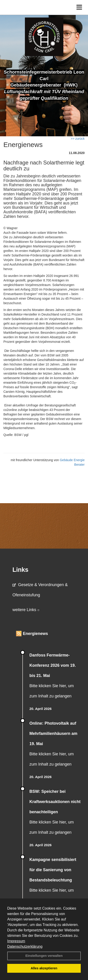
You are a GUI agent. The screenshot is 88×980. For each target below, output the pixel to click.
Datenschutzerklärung (25, 946)
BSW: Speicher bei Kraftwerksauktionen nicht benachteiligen (55, 802)
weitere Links (26, 610)
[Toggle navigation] (79, 7)
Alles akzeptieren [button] (44, 968)
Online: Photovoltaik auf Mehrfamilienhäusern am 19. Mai (53, 734)
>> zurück (78, 139)
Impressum (16, 941)
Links (20, 570)
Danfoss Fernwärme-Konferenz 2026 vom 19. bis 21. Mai (53, 665)
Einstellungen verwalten (44, 956)
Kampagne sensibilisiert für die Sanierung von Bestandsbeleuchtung (53, 870)
